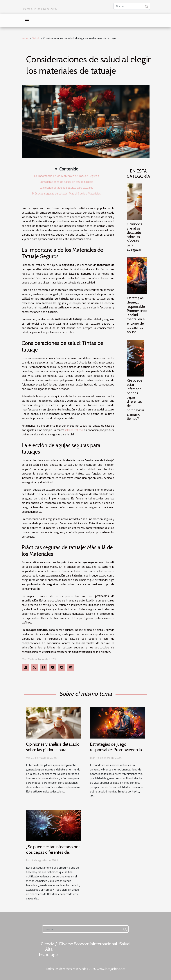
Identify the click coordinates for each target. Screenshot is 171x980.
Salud (36, 38)
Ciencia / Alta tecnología (49, 949)
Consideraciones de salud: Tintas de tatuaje (66, 182)
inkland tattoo (74, 430)
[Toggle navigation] (27, 21)
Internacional (105, 944)
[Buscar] (132, 6)
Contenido (69, 169)
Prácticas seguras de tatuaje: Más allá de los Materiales (66, 193)
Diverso (66, 944)
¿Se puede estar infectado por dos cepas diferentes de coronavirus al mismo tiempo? (135, 399)
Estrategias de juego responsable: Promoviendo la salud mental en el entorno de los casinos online (137, 315)
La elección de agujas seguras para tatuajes (66, 188)
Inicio (25, 38)
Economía (83, 944)
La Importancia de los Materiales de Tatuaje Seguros (66, 176)
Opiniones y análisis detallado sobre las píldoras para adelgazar (134, 237)
